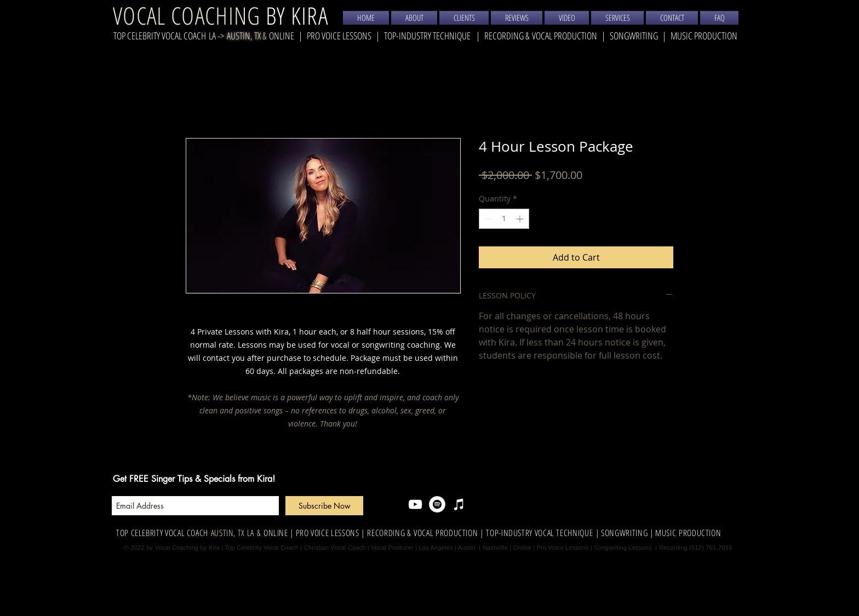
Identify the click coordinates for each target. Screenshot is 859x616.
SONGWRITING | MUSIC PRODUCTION (674, 36)
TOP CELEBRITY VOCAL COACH (160, 36)
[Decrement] (487, 219)
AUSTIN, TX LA (233, 533)
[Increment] (521, 219)
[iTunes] (459, 504)
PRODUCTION (698, 533)
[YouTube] (415, 504)
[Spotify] (437, 504)
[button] (617, 18)
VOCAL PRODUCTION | (450, 533)
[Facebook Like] (519, 504)
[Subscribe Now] (324, 506)
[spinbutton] (504, 219)
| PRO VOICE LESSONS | (328, 533)
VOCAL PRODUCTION (565, 36)
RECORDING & (508, 36)
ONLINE (276, 533)
